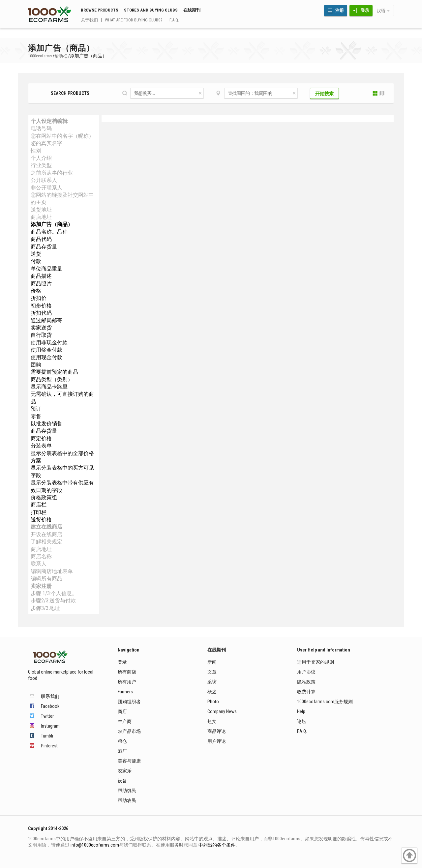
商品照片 (41, 284)
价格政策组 (44, 497)
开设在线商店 (46, 534)
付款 (36, 261)
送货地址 (41, 210)
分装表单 (41, 446)
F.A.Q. (174, 20)
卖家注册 (41, 586)
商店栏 (39, 505)
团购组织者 (129, 702)
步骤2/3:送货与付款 (53, 601)
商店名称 (41, 556)
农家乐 (125, 771)
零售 (36, 416)
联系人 (39, 564)
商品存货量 (44, 247)
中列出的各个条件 (217, 845)
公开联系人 (44, 180)
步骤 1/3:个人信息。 (54, 593)
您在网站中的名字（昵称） (62, 136)
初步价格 (41, 306)
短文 (212, 721)
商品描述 (41, 276)
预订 (36, 409)
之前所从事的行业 (52, 173)
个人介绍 (41, 158)
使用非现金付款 (49, 343)
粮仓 (122, 741)
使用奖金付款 (46, 350)
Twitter (47, 716)
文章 (212, 672)
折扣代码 (41, 313)
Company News (222, 711)
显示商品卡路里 (49, 387)
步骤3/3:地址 (45, 608)
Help (301, 711)
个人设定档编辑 (49, 121)
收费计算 (306, 692)
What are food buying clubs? (134, 20)
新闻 (212, 662)
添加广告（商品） (52, 224)
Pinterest (49, 746)
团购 (36, 365)
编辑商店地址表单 (52, 571)
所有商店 (127, 672)
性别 (36, 151)
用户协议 (306, 672)
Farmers (125, 692)
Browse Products (100, 10)
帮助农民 (127, 800)
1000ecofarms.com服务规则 (325, 702)
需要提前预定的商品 (54, 372)
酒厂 (122, 751)
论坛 (302, 721)
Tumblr (47, 736)
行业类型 (41, 165)
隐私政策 (306, 682)
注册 (340, 10)
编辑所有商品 (46, 579)
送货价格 (41, 520)
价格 (36, 291)
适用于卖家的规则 (316, 662)
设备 (122, 781)
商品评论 (217, 731)
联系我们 (50, 696)
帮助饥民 (127, 791)
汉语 (381, 11)
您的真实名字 (46, 143)
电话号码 (41, 128)
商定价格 (41, 438)
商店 (122, 711)
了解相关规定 (46, 542)
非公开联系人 (46, 188)
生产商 (125, 721)
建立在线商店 (46, 527)
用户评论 (217, 741)
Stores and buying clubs (151, 10)
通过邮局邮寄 (46, 320)
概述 (212, 692)
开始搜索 (324, 94)
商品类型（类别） (52, 379)
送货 (36, 254)
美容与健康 (129, 761)
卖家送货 (41, 328)
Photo (213, 702)
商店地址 (41, 217)
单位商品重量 (46, 269)
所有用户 (127, 682)
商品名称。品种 (49, 232)
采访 (212, 682)
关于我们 (89, 20)
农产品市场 (129, 731)
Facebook (50, 706)
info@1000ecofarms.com (95, 845)
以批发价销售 (46, 424)
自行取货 (41, 335)
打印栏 (39, 512)
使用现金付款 (46, 357)
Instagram (50, 726)
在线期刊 (192, 10)
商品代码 (41, 239)
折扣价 (39, 298)
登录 (365, 10)
